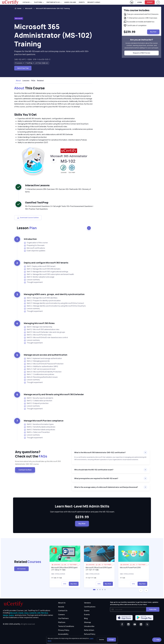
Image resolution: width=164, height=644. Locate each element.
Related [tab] (40, 81)
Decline (102, 640)
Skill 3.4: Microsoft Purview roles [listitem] (38, 335)
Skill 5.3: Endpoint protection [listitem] (36, 403)
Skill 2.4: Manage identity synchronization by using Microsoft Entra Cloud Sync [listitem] (55, 306)
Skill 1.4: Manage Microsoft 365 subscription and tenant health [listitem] (49, 274)
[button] (94, 590)
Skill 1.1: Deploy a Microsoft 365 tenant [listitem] (40, 266)
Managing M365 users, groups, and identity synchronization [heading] (54, 294)
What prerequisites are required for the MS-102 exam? (96, 478)
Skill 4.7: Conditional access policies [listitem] (39, 374)
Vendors (87, 603)
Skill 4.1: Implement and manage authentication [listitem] (43, 358)
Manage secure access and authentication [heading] (46, 355)
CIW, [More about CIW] (39, 613)
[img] (65, 554)
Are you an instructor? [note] (142, 40)
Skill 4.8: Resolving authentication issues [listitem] (41, 377)
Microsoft (29, 8)
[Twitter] (147, 624)
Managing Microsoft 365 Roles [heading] (39, 323)
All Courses (21, 569)
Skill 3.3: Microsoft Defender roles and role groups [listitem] (44, 332)
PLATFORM (38, 2)
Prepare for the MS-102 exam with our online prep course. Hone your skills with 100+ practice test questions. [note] (51, 53)
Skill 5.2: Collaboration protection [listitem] (38, 401)
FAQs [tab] (33, 81)
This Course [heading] (29, 88)
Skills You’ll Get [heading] (25, 115)
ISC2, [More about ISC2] (46, 613)
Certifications (90, 607)
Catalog (26, 2)
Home (18, 8)
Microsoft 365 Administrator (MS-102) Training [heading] (53, 35)
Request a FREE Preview (142, 53)
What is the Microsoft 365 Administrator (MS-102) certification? (100, 452)
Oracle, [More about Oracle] (21, 613)
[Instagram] (128, 624)
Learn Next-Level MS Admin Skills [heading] (82, 506)
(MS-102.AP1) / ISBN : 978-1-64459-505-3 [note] (32, 59)
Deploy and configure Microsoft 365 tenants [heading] (46, 263)
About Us (62, 603)
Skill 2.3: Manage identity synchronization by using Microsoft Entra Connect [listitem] (54, 303)
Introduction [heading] (30, 239)
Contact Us (63, 611)
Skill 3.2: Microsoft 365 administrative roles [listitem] (42, 329)
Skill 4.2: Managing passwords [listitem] (37, 361)
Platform (62, 622)
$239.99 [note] (82, 517)
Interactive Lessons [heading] (37, 185)
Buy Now (82, 524)
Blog (86, 618)
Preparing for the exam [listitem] (34, 245)
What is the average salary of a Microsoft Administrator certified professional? (106, 487)
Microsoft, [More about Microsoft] (14, 613)
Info (65, 584)
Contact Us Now (25, 470)
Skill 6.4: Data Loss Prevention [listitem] (37, 432)
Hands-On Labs (70, 2)
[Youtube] (135, 624)
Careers (61, 615)
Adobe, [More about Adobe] (6, 615)
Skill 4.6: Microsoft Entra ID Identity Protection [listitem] (43, 372)
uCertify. (17, 624)
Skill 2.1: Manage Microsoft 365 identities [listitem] (41, 298)
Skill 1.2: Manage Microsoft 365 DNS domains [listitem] (42, 269)
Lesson (27, 228)
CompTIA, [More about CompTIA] (33, 613)
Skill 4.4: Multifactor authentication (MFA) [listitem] (41, 366)
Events (82, 2)
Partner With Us (53, 2)
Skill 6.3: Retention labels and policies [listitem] (39, 430)
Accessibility (63, 634)
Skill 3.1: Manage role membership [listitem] (38, 327)
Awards (61, 607)
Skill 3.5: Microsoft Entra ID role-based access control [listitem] (46, 337)
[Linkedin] (141, 624)
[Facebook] (122, 624)
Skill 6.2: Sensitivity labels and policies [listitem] (40, 427)
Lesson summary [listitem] (32, 280)
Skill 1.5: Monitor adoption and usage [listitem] (39, 277)
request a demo (94, 2)
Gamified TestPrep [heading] (37, 202)
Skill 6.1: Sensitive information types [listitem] (39, 424)
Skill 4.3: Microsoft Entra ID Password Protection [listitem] (44, 364)
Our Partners (63, 618)
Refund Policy (90, 634)
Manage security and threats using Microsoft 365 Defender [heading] (54, 394)
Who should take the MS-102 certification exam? (94, 470)
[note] (19, 63)
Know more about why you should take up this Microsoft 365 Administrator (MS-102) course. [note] (38, 463)
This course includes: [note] (137, 10)
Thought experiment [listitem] (33, 282)
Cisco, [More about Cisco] (27, 613)
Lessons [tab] (26, 81)
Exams (87, 611)
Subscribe (153, 609)
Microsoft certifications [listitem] (34, 248)
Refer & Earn (89, 630)
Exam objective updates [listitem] (35, 251)
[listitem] (51, 8)
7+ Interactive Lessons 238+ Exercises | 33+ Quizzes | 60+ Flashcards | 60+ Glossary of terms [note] (58, 190)
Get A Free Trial (23, 68)
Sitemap (87, 622)
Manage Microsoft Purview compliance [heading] (44, 421)
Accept (111, 640)
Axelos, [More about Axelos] (12, 615)
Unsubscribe (89, 626)
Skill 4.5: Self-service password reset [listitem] (40, 369)
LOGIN (139, 2)
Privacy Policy (64, 630)
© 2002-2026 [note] (19, 624)
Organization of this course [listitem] (36, 243)
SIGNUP (150, 2)
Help (157, 640)
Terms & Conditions (66, 626)
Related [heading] (24, 562)
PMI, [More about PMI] (42, 613)
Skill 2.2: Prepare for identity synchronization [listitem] (42, 301)
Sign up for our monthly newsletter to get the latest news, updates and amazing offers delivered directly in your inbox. (134, 603)
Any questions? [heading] (42, 454)
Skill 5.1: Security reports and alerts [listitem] (39, 398)
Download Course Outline (28, 218)
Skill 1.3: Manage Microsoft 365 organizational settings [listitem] (46, 272)
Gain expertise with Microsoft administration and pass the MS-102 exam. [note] (82, 512)
